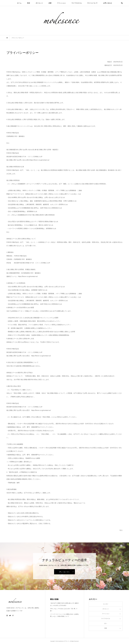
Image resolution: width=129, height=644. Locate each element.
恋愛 (50, 3)
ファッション (61, 3)
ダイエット (39, 3)
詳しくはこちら (64, 572)
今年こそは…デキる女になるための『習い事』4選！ (64, 610)
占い (106, 623)
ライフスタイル (77, 3)
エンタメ (106, 604)
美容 (29, 3)
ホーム (19, 3)
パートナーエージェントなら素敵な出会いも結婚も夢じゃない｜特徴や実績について (64, 615)
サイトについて (92, 3)
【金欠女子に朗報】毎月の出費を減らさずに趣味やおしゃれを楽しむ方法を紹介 (64, 604)
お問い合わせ (108, 3)
